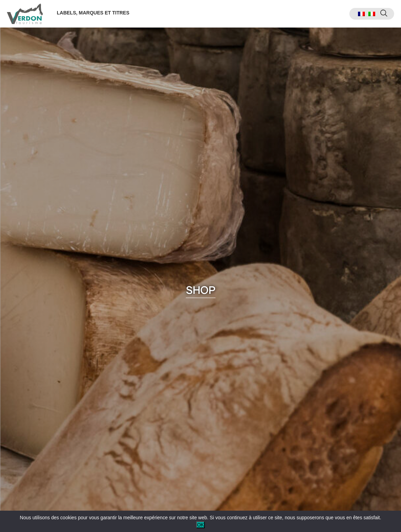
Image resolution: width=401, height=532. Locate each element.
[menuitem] (361, 14)
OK (200, 525)
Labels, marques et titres (93, 13)
